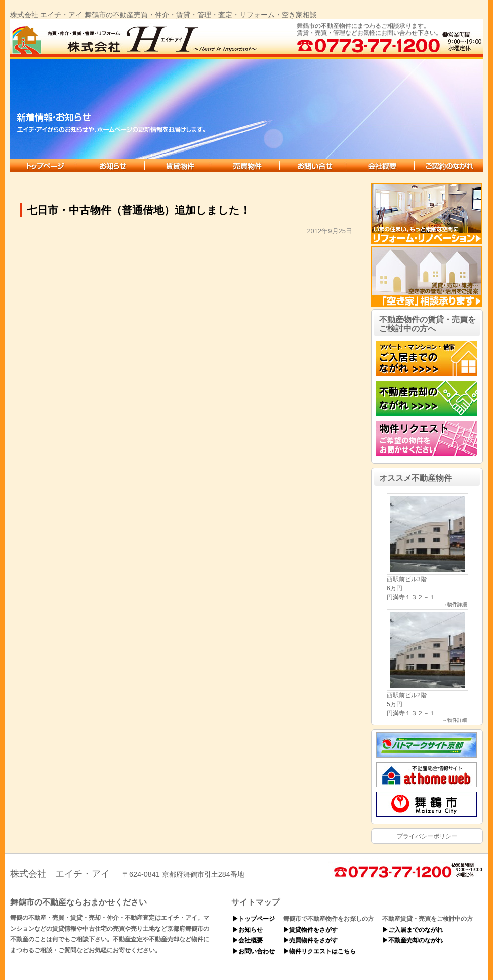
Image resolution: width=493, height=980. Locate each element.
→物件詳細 (455, 605)
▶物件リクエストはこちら (319, 951)
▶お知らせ (248, 930)
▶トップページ (254, 919)
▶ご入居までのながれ (413, 930)
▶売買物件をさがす (310, 940)
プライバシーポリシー (427, 836)
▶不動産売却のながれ (413, 940)
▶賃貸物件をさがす (310, 930)
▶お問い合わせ (254, 951)
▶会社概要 (248, 940)
